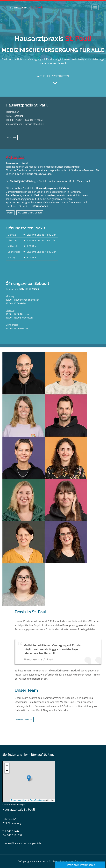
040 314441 (16, 120)
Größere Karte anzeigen (14, 805)
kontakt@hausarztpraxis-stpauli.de (25, 124)
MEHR (10, 213)
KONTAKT (12, 137)
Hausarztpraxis (25, 7)
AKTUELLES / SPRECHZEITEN (53, 76)
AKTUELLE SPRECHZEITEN (30, 213)
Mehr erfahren (24, 719)
